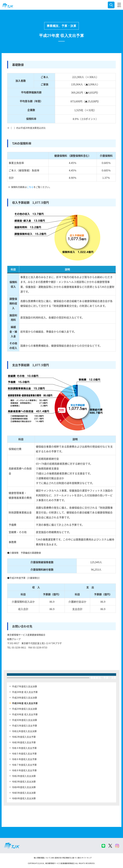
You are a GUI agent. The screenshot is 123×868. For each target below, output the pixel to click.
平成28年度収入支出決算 (25, 698)
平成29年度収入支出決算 (25, 709)
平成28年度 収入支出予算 (25, 692)
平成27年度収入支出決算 (25, 686)
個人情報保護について (42, 858)
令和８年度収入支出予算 (24, 770)
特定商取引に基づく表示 (72, 858)
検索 (111, 5)
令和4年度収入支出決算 (24, 787)
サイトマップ (86, 858)
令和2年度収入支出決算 (24, 776)
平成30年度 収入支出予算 (25, 714)
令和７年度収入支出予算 (24, 765)
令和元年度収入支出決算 (24, 731)
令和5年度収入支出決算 (24, 793)
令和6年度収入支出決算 (24, 798)
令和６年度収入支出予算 (24, 759)
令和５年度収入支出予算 (24, 754)
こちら (30, 187)
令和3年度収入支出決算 (24, 781)
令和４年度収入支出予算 (24, 748)
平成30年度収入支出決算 (25, 720)
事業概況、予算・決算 (62, 26)
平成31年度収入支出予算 (25, 726)
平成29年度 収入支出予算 (25, 703)
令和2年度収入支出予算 (24, 737)
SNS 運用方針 (56, 858)
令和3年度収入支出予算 (24, 742)
